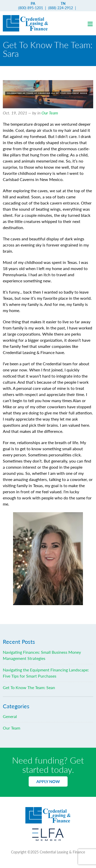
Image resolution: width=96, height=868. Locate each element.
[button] (90, 23)
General (10, 716)
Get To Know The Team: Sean (29, 687)
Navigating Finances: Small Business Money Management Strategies (42, 655)
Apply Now (48, 781)
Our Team (50, 113)
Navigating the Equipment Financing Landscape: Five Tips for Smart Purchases (46, 673)
